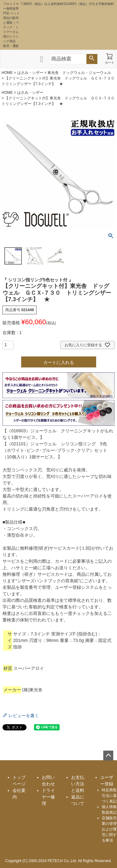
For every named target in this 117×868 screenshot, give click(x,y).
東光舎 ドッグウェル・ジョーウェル (79, 73)
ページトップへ (108, 756)
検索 (92, 59)
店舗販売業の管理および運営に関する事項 (109, 829)
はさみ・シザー (30, 73)
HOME (7, 73)
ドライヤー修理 (48, 797)
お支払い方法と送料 (78, 784)
